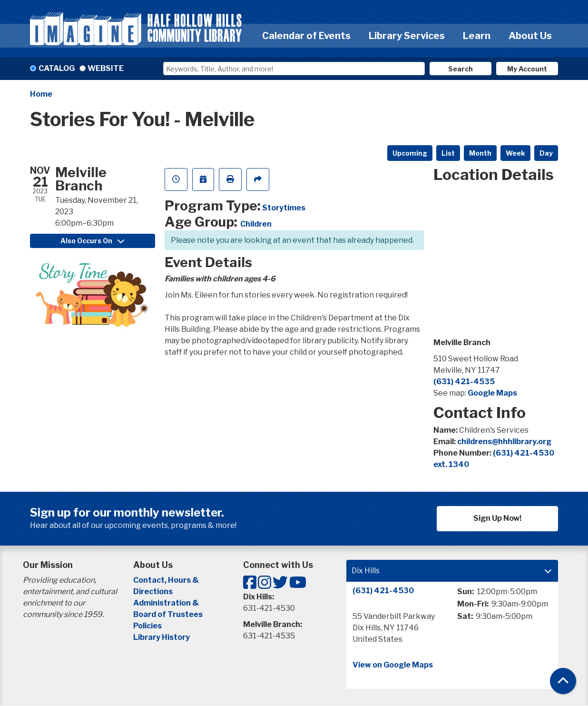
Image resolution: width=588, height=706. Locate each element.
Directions (153, 592)
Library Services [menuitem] (407, 36)
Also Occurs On (92, 241)
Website (106, 68)
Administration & (167, 603)
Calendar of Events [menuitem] (306, 36)
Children (256, 224)
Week (515, 153)
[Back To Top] (563, 681)
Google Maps (492, 393)
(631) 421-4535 (464, 382)
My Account (527, 69)
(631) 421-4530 (383, 591)
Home (41, 94)
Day (546, 153)
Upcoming (410, 153)
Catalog (57, 68)
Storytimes (284, 208)
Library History (162, 637)
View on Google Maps (393, 665)
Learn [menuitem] (477, 36)
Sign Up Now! (497, 518)
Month (480, 153)
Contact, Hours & (167, 580)
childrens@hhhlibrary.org (504, 442)
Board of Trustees (168, 614)
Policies (147, 626)
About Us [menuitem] (530, 36)
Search (461, 69)
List (448, 153)
